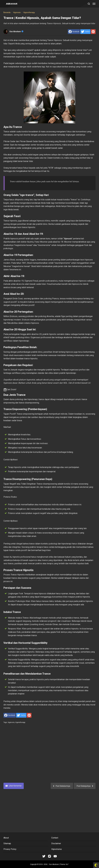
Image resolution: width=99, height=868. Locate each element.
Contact (55, 838)
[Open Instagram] (49, 856)
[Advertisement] (49, 755)
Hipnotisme (57, 849)
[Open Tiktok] (44, 856)
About (6, 838)
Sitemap (7, 843)
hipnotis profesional (22, 557)
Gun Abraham (16, 31)
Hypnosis (11, 722)
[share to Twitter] (85, 32)
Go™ (67, 864)
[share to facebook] (74, 32)
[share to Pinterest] (93, 32)
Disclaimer (56, 843)
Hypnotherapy (20, 722)
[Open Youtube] (55, 856)
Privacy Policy (10, 849)
